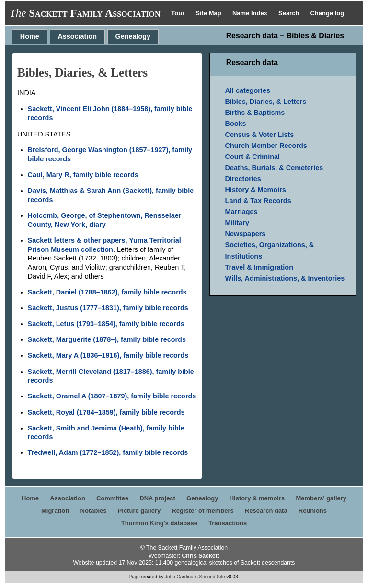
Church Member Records (266, 146)
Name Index (251, 13)
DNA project (157, 498)
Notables (94, 511)
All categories (248, 90)
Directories (243, 179)
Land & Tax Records (258, 201)
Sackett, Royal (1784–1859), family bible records (106, 412)
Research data (266, 511)
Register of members (202, 511)
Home (30, 36)
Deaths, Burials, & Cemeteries (274, 168)
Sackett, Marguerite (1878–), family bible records (107, 339)
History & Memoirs (256, 190)
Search (290, 13)
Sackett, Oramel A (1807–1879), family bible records (112, 396)
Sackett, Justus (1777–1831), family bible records (108, 308)
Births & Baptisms (255, 113)
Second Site (212, 577)
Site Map (209, 13)
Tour (179, 13)
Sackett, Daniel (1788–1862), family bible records (107, 292)
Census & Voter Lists (260, 135)
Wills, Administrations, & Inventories (285, 278)
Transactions (228, 523)
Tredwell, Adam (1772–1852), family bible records (108, 452)
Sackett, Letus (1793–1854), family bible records (106, 324)
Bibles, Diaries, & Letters (266, 102)
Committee (112, 498)
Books (236, 124)
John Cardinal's (181, 577)
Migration (55, 511)
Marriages (241, 212)
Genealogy (133, 36)
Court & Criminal (253, 157)
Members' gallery (321, 498)
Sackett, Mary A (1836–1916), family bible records (108, 355)
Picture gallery (139, 511)
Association (77, 36)
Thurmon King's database (159, 523)
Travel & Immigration (259, 267)
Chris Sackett (200, 556)
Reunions (313, 511)
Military (237, 223)
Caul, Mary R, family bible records (83, 175)
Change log (327, 13)
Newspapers (246, 234)
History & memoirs (257, 498)
